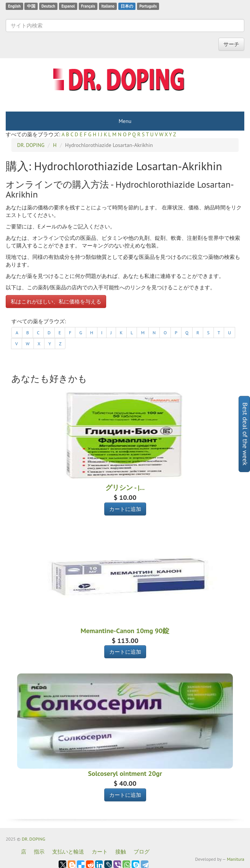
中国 (31, 6)
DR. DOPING (33, 839)
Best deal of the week (245, 434)
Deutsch (48, 6)
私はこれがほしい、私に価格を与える (56, 302)
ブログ (142, 852)
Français (88, 6)
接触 (121, 852)
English (14, 6)
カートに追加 (125, 509)
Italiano (108, 6)
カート (100, 852)
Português (148, 6)
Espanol (68, 6)
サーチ (231, 44)
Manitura (236, 859)
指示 (39, 852)
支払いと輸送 (68, 852)
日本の (127, 6)
